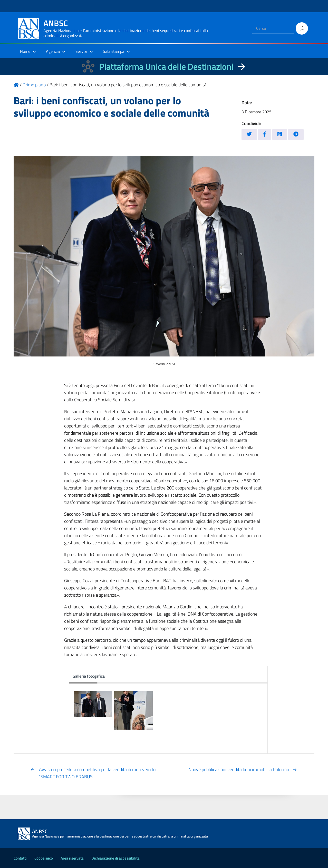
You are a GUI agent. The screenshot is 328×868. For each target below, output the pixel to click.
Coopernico (44, 858)
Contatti (20, 858)
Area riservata (72, 858)
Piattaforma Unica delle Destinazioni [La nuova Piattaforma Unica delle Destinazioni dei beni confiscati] (166, 67)
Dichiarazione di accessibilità (115, 858)
